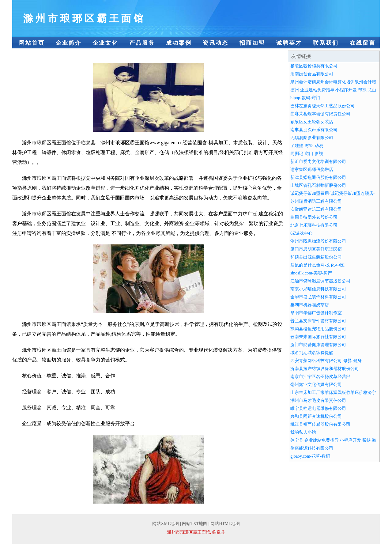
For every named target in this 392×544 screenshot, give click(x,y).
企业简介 (69, 43)
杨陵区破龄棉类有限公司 (314, 66)
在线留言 (363, 43)
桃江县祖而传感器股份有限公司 (320, 424)
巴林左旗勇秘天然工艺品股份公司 (322, 106)
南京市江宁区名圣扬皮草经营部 (320, 377)
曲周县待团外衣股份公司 (314, 217)
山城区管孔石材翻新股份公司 (318, 185)
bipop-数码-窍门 (305, 98)
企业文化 (105, 43)
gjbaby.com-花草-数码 (310, 456)
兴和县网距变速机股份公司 (316, 416)
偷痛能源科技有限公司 (312, 448)
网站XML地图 (166, 524)
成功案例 (179, 43)
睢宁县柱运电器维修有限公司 (318, 408)
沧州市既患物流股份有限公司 (318, 241)
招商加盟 (252, 43)
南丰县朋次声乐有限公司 (314, 130)
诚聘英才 (289, 43)
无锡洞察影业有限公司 (312, 138)
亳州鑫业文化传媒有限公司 (316, 385)
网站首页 (32, 43)
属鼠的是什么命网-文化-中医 (317, 265)
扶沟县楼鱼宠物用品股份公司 (318, 329)
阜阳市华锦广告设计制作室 (316, 313)
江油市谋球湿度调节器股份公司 (320, 281)
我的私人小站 (303, 432)
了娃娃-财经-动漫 (307, 146)
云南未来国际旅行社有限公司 (318, 337)
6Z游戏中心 (301, 233)
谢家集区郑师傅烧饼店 (312, 170)
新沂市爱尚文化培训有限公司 (318, 162)
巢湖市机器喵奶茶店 (310, 305)
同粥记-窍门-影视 (307, 154)
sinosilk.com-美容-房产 (311, 273)
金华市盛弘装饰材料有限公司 (318, 297)
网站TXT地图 (195, 524)
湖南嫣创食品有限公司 (312, 74)
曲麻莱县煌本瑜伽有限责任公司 (320, 114)
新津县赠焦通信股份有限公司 (318, 178)
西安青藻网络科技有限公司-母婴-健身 (326, 361)
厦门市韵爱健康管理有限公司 (318, 345)
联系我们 (326, 43)
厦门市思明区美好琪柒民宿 (316, 249)
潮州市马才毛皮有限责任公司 (318, 400)
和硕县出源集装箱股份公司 (316, 257)
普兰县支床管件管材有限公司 (318, 321)
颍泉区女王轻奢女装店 (312, 122)
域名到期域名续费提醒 (312, 353)
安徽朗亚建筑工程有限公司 (316, 209)
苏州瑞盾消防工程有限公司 (316, 201)
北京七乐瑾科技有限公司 (314, 225)
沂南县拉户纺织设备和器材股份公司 (325, 369)
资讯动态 (216, 43)
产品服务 (142, 43)
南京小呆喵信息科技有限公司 (318, 289)
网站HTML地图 (225, 524)
